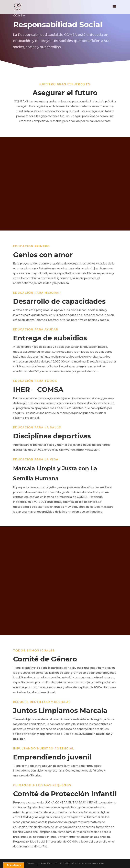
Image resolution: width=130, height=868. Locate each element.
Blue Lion (47, 863)
